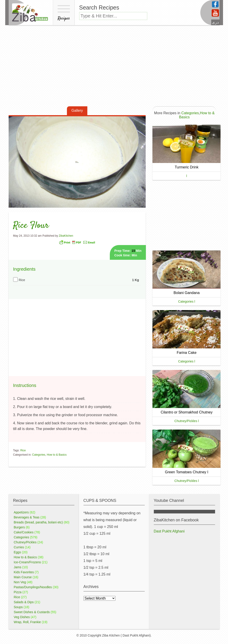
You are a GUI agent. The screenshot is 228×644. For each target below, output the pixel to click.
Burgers (19, 527)
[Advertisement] (114, 69)
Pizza (18, 592)
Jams (18, 567)
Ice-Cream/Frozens (27, 562)
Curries (19, 547)
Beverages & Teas (27, 517)
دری (215, 22)
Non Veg (20, 582)
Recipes (64, 13)
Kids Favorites (24, 572)
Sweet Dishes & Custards (32, 612)
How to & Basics (57, 455)
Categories (39, 455)
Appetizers (21, 512)
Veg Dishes (22, 617)
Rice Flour (31, 226)
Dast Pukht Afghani (169, 531)
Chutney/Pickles (25, 542)
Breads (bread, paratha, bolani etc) (38, 522)
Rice (23, 450)
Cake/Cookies (24, 532)
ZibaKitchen (66, 236)
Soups (18, 607)
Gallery (77, 111)
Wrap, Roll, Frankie (27, 622)
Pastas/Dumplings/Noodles (33, 587)
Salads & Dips (24, 602)
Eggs (17, 552)
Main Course (23, 577)
